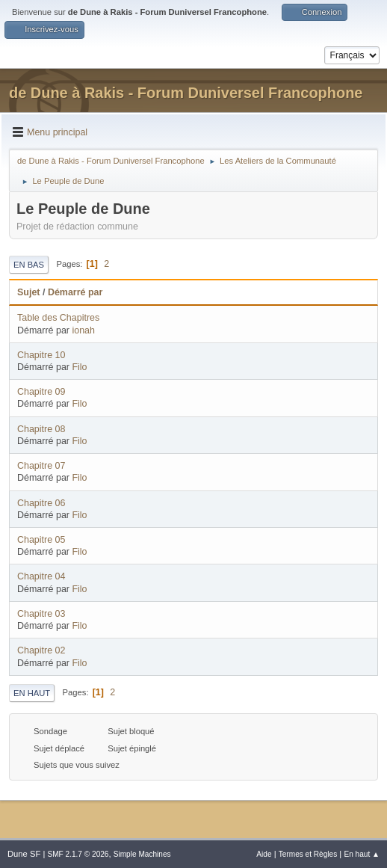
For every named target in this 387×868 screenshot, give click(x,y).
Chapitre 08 (41, 429)
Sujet (28, 292)
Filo (79, 367)
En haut (32, 693)
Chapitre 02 (41, 650)
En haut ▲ (362, 854)
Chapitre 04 (41, 576)
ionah (83, 330)
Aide (264, 854)
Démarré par (75, 292)
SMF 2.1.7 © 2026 (78, 854)
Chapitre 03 (41, 614)
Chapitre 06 (41, 503)
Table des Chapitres (58, 318)
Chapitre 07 (41, 466)
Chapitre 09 (41, 392)
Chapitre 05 (41, 540)
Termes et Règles (308, 854)
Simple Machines (142, 854)
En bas (29, 265)
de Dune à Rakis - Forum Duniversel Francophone (186, 93)
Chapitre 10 (41, 355)
